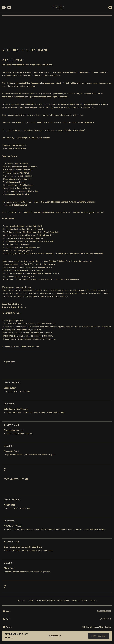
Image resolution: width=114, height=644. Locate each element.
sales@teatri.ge (104, 611)
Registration (4, 8)
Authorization (9, 8)
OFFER (31, 601)
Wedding (75, 601)
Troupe (84, 601)
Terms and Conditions (45, 601)
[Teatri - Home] (57, 7)
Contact (93, 601)
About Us (22, 601)
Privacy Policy (63, 601)
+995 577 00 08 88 (105, 619)
